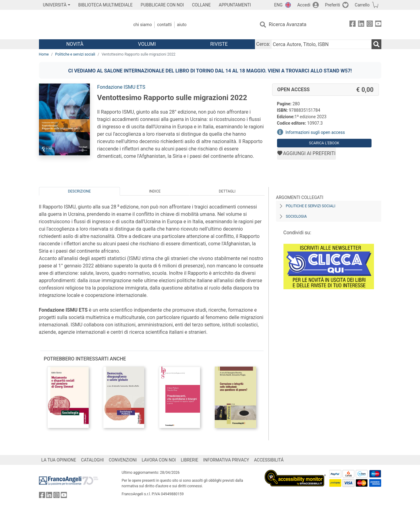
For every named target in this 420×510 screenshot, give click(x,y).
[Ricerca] (376, 44)
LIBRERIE (189, 460)
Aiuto (182, 25)
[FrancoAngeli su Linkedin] (361, 25)
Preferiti (332, 5)
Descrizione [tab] (79, 191)
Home (44, 54)
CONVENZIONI (123, 460)
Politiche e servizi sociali (75, 54)
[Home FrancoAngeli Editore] (80, 25)
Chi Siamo (143, 25)
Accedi (304, 5)
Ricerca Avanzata (288, 24)
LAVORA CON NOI (159, 460)
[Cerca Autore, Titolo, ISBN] (321, 44)
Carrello (362, 5)
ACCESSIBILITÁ (269, 460)
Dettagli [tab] (227, 191)
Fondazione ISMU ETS (121, 87)
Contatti (164, 25)
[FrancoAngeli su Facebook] (353, 25)
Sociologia (296, 216)
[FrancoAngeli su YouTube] (378, 25)
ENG (278, 5)
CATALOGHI (92, 460)
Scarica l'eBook (324, 143)
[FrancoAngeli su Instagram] (370, 25)
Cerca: (263, 44)
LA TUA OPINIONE (59, 460)
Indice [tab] (155, 191)
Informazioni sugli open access (315, 132)
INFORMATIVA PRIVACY (226, 460)
